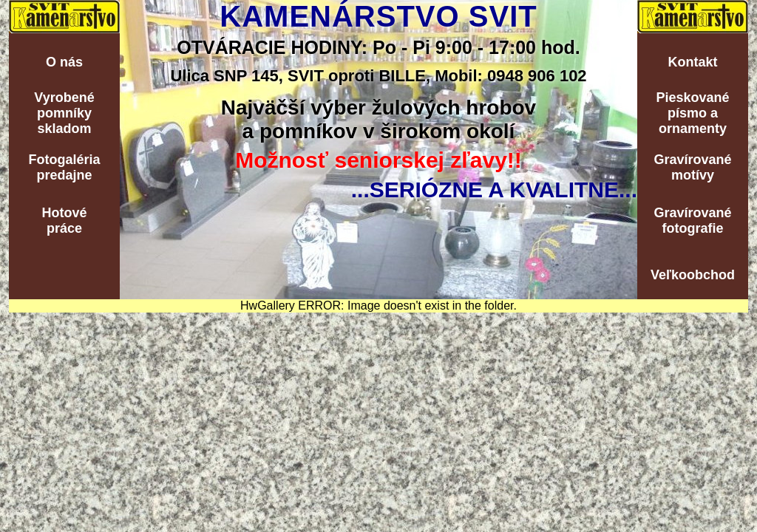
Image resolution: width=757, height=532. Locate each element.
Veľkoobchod (693, 275)
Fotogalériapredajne (64, 167)
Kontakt (693, 62)
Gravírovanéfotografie (692, 221)
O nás (64, 62)
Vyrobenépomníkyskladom (64, 113)
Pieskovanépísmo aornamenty (692, 113)
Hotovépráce (64, 221)
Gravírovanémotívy (692, 167)
